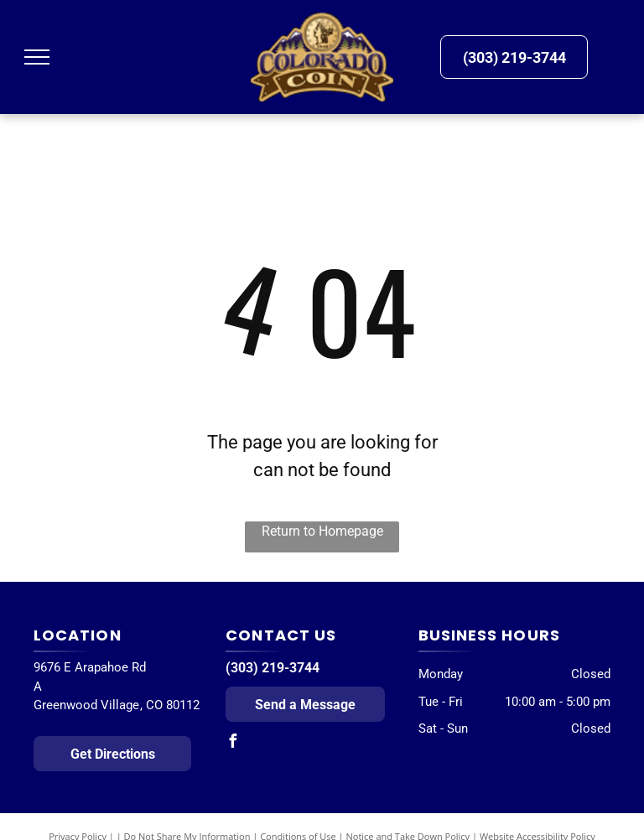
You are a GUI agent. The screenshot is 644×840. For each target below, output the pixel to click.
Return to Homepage (322, 531)
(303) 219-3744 (273, 668)
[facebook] (232, 743)
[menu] (37, 57)
